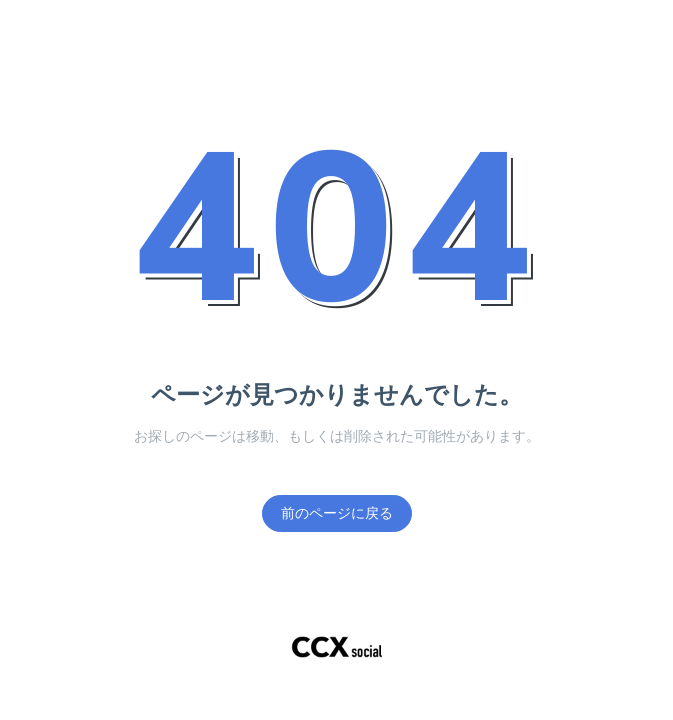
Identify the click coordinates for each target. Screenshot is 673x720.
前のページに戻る (337, 513)
